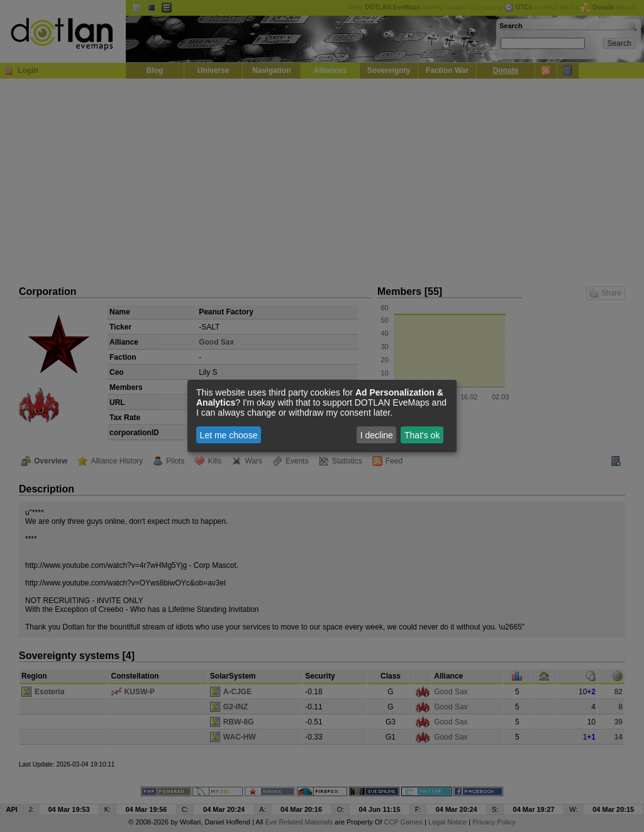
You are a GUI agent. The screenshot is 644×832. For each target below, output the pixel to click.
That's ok (422, 435)
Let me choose (229, 435)
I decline (377, 435)
